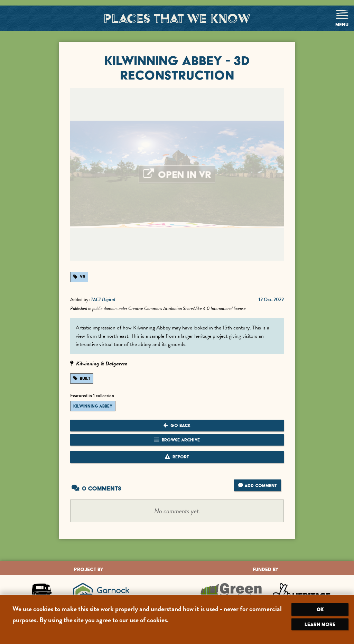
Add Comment (258, 485)
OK (320, 609)
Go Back (177, 425)
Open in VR (177, 175)
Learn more (320, 624)
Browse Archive (177, 440)
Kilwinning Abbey (93, 406)
